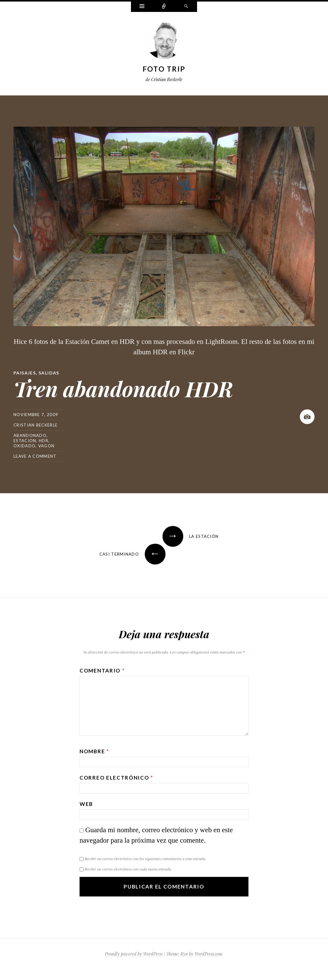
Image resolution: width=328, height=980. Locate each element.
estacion (25, 441)
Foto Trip (164, 69)
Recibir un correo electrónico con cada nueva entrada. (128, 869)
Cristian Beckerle (35, 425)
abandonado (30, 435)
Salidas (49, 373)
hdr (44, 441)
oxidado (24, 446)
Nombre (94, 751)
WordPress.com (208, 954)
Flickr (186, 352)
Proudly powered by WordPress (134, 954)
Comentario (102, 671)
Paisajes (25, 373)
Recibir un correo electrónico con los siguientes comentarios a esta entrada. (145, 859)
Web (86, 804)
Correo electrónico (116, 778)
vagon (47, 446)
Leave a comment (35, 456)
